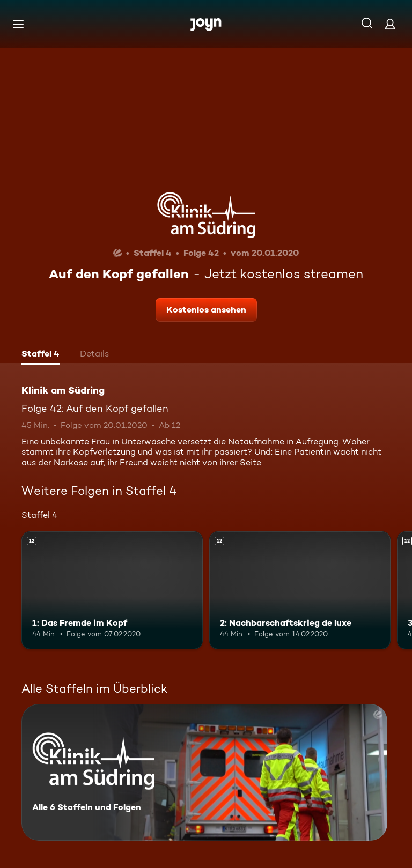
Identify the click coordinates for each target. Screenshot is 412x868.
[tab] (41, 355)
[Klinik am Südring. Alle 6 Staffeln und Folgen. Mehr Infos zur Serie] (204, 772)
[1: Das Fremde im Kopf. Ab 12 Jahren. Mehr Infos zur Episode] (112, 590)
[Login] (390, 24)
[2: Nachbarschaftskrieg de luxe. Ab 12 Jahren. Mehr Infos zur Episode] (300, 590)
